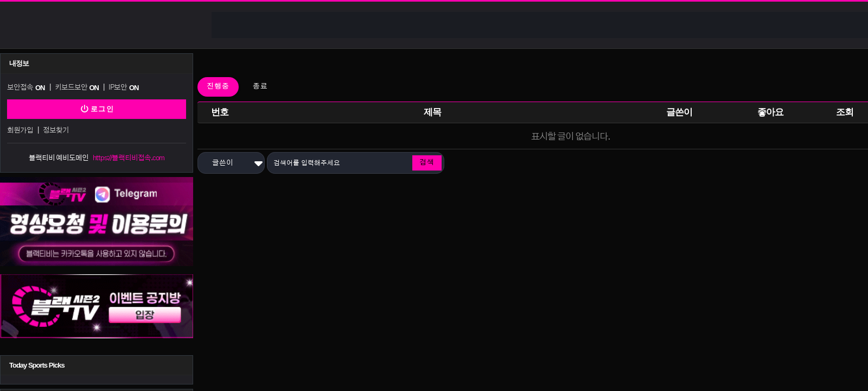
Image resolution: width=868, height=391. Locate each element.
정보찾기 (56, 131)
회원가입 (20, 131)
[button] (231, 163)
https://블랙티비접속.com (129, 158)
